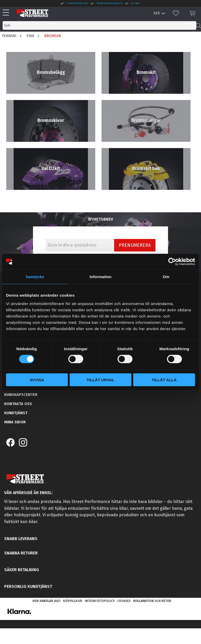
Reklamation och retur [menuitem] (152, 601)
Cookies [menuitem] (124, 601)
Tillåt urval (100, 380)
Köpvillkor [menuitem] (73, 601)
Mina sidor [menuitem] (15, 422)
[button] (7, 13)
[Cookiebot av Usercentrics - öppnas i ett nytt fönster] (172, 262)
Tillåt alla (164, 380)
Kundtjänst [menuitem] (16, 413)
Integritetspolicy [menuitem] (100, 601)
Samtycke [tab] (35, 277)
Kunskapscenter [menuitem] (21, 395)
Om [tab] (166, 277)
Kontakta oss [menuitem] (18, 404)
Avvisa (37, 380)
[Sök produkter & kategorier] (99, 25)
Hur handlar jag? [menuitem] (46, 601)
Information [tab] (100, 277)
